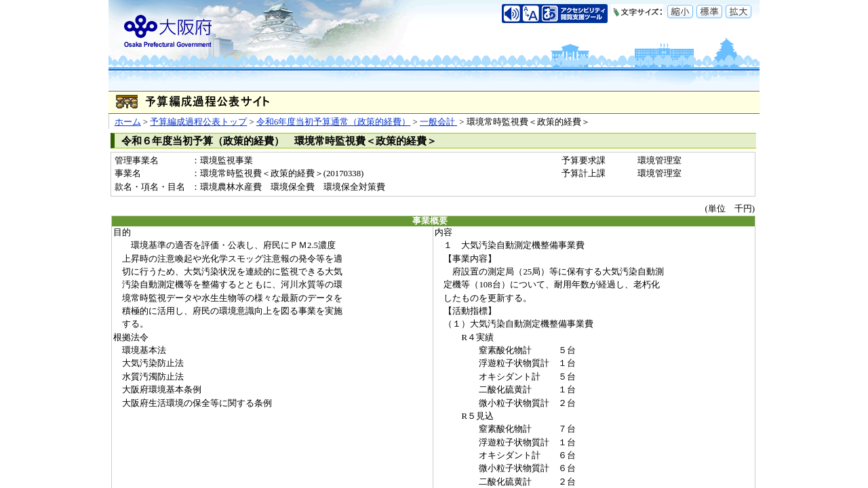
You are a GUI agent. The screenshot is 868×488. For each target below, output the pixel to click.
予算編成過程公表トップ (198, 122)
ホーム (128, 122)
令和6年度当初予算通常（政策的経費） (333, 122)
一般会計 (438, 122)
